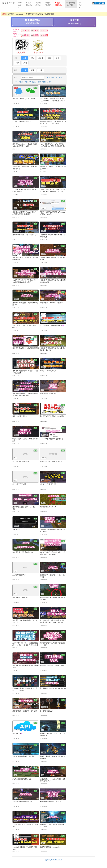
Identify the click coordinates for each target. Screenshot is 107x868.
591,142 (27, 30)
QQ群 (49, 82)
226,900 (45, 30)
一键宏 (20, 82)
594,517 (36, 30)
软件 (17, 63)
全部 (25, 58)
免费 (41, 70)
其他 (25, 63)
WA (32, 58)
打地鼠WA (27, 82)
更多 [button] (80, 5)
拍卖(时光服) (29, 4)
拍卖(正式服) (48, 4)
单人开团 (59, 78)
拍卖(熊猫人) (38, 4)
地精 (44, 82)
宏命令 (41, 58)
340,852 (36, 35)
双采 (49, 78)
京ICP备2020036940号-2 (53, 860)
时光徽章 (20, 5)
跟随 (53, 78)
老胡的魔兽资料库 (71, 4)
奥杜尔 (35, 82)
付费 (33, 70)
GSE (50, 58)
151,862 (27, 35)
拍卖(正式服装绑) (58, 4)
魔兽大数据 (8, 3)
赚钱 (40, 82)
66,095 (45, 35)
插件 (57, 58)
